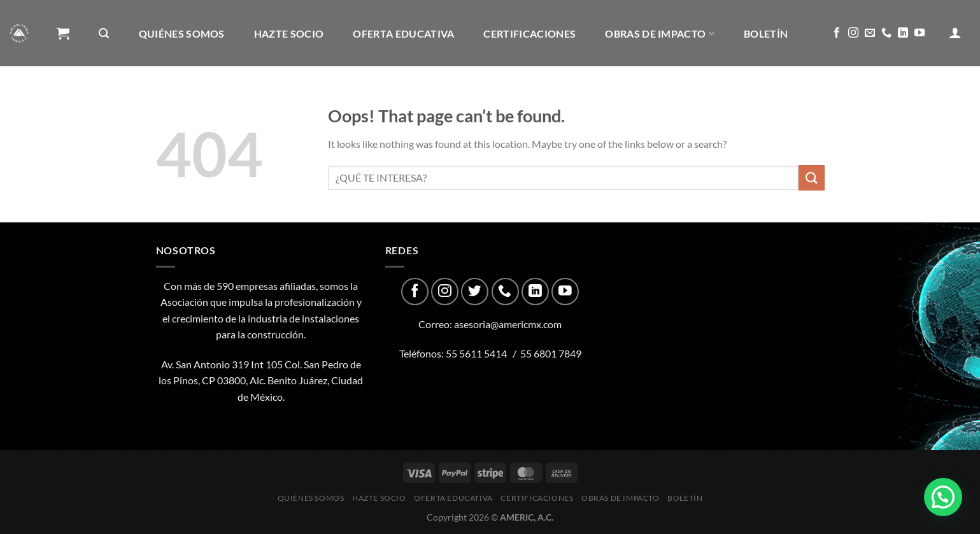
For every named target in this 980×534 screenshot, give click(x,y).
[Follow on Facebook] (837, 33)
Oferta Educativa (403, 33)
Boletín (766, 33)
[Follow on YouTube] (920, 33)
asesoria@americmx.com (508, 324)
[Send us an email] (870, 33)
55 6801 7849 (551, 353)
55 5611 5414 (476, 353)
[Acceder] (955, 32)
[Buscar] (104, 33)
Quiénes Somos (182, 33)
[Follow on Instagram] (853, 33)
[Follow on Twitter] (475, 292)
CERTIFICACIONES (529, 33)
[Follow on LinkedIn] (903, 33)
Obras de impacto (660, 33)
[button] (943, 497)
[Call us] (886, 33)
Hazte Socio (289, 33)
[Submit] (811, 177)
